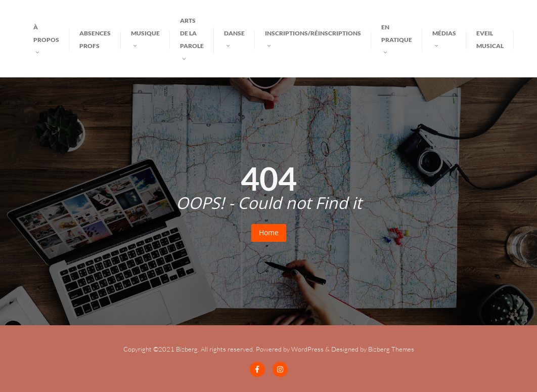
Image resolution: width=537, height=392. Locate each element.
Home (269, 232)
